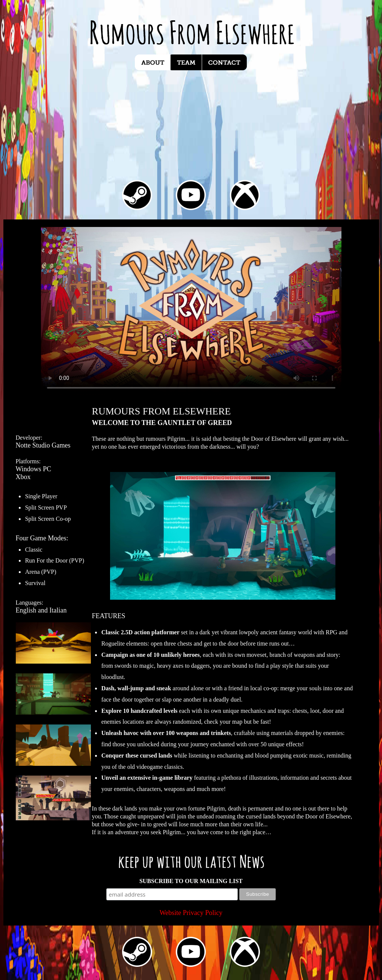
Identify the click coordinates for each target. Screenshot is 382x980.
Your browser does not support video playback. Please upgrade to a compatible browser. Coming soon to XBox (191, 312)
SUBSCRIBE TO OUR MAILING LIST (191, 881)
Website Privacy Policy (191, 913)
